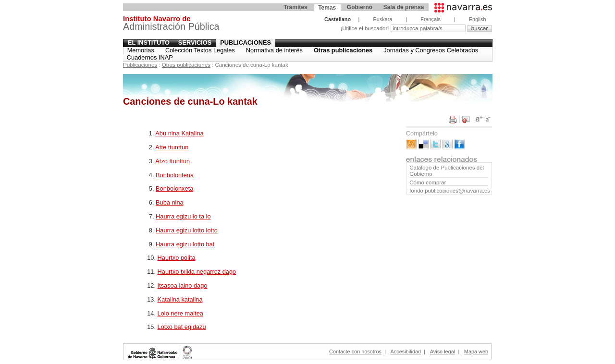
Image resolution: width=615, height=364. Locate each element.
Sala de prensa (404, 7)
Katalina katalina (180, 299)
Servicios (195, 42)
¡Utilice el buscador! (365, 28)
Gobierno (360, 7)
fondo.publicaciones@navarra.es (449, 191)
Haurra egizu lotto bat (185, 244)
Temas (327, 8)
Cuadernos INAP (150, 57)
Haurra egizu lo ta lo (183, 216)
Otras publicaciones (343, 50)
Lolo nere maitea (180, 313)
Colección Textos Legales (200, 50)
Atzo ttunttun (172, 161)
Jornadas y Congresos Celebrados (431, 50)
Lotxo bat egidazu (182, 327)
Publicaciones (246, 42)
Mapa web (476, 352)
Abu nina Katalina (179, 133)
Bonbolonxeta (174, 188)
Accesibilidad (406, 352)
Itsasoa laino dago (183, 285)
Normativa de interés (274, 50)
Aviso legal (443, 352)
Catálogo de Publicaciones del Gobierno (447, 171)
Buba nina (170, 202)
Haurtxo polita (177, 258)
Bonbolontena (175, 175)
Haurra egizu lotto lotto (187, 230)
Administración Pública (171, 24)
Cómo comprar (428, 182)
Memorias (141, 50)
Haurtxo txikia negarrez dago (197, 272)
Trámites (295, 7)
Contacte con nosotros (355, 352)
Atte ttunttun (172, 147)
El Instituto (149, 42)
